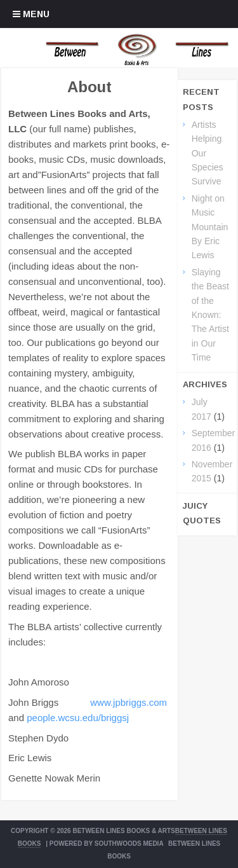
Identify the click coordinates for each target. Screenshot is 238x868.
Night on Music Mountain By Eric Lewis (210, 227)
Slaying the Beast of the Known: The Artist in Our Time (210, 315)
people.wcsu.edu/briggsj (78, 718)
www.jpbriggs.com (129, 702)
